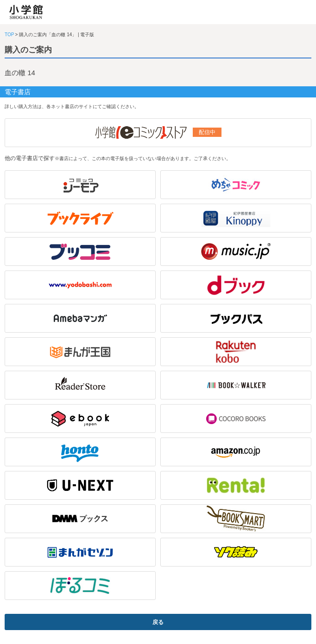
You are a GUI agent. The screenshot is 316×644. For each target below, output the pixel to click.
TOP (9, 35)
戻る (158, 622)
